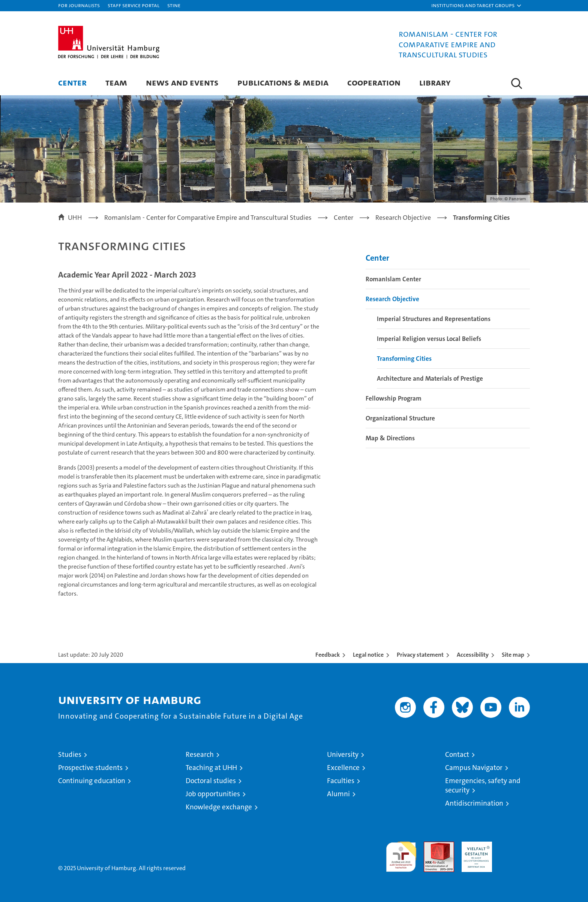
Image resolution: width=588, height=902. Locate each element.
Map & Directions (390, 438)
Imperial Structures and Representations (434, 319)
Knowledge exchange (219, 807)
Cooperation (374, 82)
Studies (70, 754)
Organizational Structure (400, 418)
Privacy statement (420, 655)
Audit (431, 846)
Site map (513, 655)
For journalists (79, 5)
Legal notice (368, 655)
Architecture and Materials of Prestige (430, 378)
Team (116, 82)
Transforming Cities (404, 359)
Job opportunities (213, 794)
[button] (477, 6)
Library (435, 82)
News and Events (182, 82)
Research (200, 754)
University (343, 754)
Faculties (341, 781)
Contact (457, 754)
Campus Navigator (474, 768)
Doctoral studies (211, 781)
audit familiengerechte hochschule (401, 853)
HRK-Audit (475, 846)
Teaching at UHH (211, 768)
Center (72, 82)
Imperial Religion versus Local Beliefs (429, 339)
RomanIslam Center (393, 279)
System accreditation (515, 849)
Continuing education (92, 781)
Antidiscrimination (474, 803)
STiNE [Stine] (174, 5)
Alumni (338, 794)
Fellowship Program (394, 398)
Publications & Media (283, 82)
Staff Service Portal (133, 5)
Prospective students (90, 768)
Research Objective (392, 299)
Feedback (328, 655)
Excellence (343, 768)
